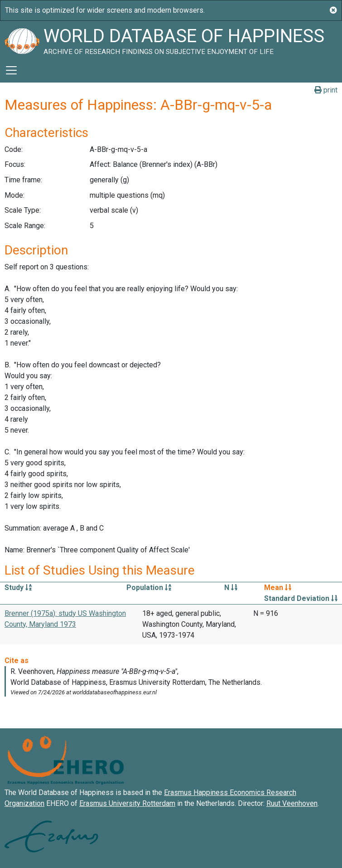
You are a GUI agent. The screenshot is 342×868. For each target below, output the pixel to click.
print (326, 90)
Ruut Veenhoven (292, 803)
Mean (278, 588)
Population (149, 588)
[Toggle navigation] (11, 70)
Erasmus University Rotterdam (127, 803)
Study (18, 588)
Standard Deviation (301, 598)
